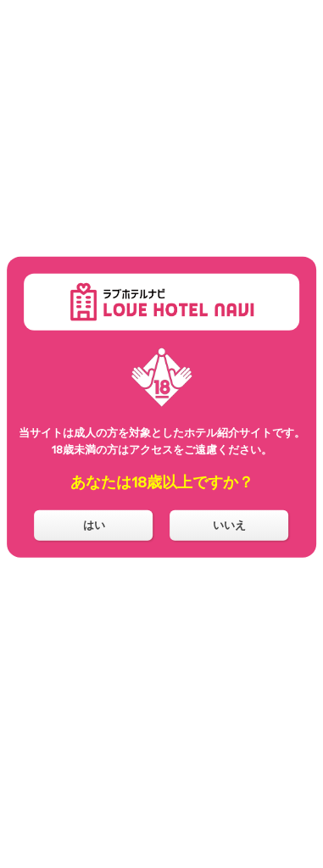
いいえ (229, 525)
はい (94, 525)
